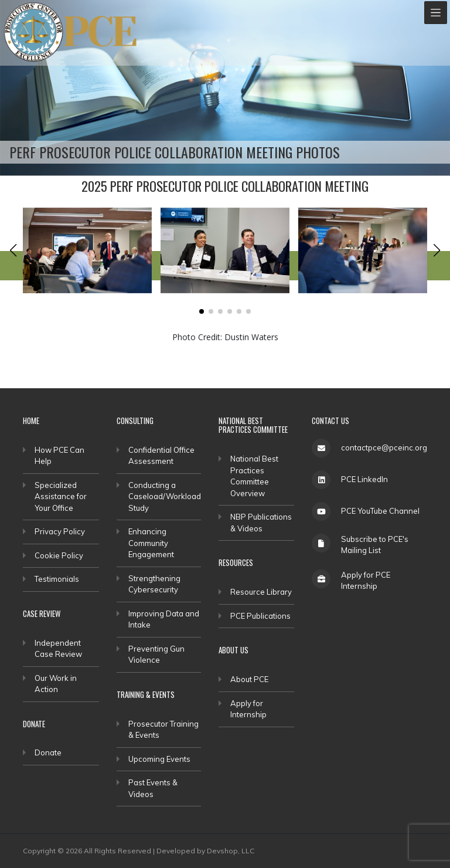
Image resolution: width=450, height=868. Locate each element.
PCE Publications (260, 616)
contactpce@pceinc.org (384, 447)
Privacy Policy (60, 531)
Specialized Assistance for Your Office (61, 496)
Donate (48, 752)
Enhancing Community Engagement (151, 543)
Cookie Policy (59, 555)
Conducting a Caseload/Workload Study (165, 496)
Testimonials (57, 579)
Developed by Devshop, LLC (205, 851)
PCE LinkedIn (364, 479)
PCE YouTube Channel (380, 511)
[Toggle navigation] (436, 13)
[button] (13, 250)
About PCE (249, 679)
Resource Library (261, 592)
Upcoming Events (159, 759)
